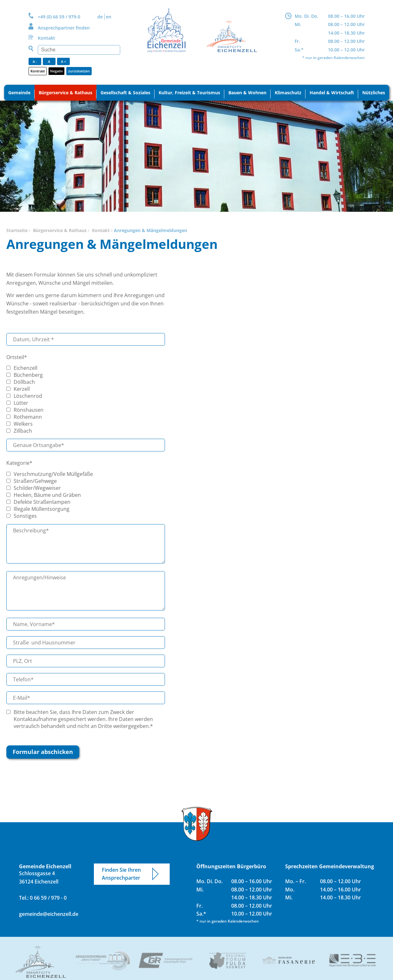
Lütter (21, 403)
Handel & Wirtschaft (332, 93)
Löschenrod (28, 396)
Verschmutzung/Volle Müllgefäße (53, 474)
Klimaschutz (288, 93)
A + (63, 61)
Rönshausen (29, 410)
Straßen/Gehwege (35, 481)
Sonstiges (25, 516)
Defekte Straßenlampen (42, 502)
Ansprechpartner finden (64, 28)
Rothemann (28, 417)
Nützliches (374, 93)
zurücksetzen (79, 71)
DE (100, 17)
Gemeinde (19, 93)
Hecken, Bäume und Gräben (47, 495)
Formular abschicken (43, 752)
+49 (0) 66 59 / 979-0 (59, 17)
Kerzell (22, 389)
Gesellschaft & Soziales (125, 93)
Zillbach (23, 431)
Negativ (56, 71)
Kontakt (46, 38)
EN (109, 17)
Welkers (23, 424)
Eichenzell (26, 368)
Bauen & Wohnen (247, 93)
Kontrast (38, 71)
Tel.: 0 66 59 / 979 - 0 (43, 898)
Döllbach (24, 382)
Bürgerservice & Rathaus (65, 93)
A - (35, 61)
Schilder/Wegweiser (37, 488)
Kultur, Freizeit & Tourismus (189, 93)
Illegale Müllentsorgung (42, 509)
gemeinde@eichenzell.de (49, 914)
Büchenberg (28, 375)
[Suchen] (79, 50)
